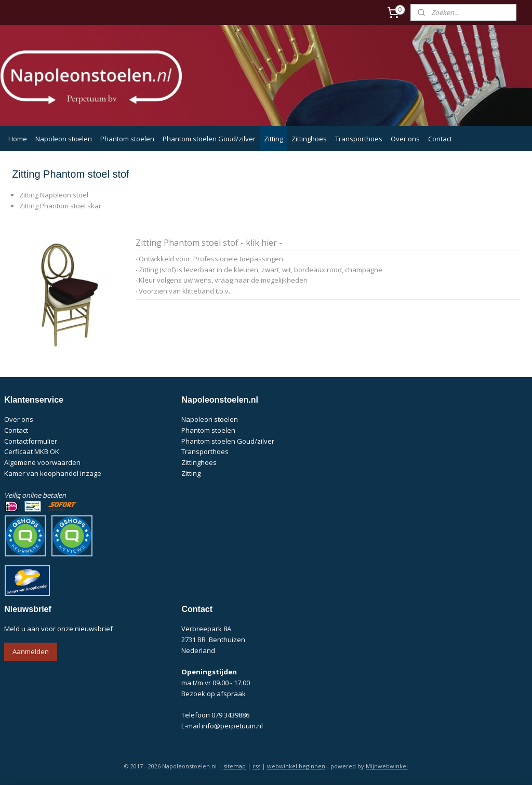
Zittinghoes (309, 139)
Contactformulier (31, 441)
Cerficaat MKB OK (32, 451)
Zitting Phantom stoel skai (60, 206)
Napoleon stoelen (64, 139)
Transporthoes (359, 139)
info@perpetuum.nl (232, 726)
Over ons (405, 139)
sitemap (235, 766)
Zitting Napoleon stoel (54, 195)
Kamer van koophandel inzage (53, 473)
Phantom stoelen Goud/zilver (209, 139)
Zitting (274, 139)
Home (18, 139)
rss (256, 766)
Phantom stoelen (127, 139)
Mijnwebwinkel (387, 766)
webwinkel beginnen (296, 766)
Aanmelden (31, 651)
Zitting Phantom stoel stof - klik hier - (209, 244)
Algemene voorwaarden (42, 462)
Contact (440, 139)
